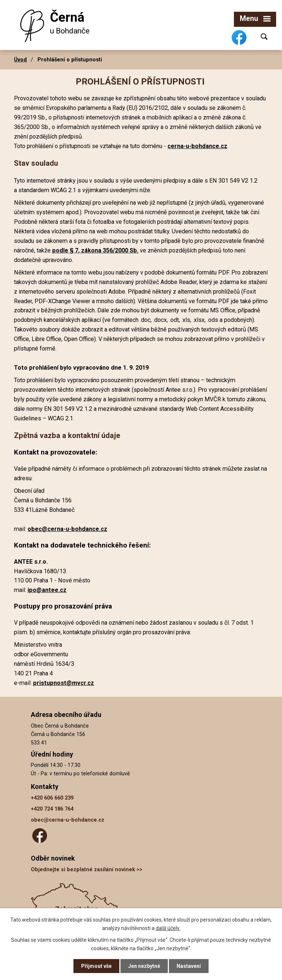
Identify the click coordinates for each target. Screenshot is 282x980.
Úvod (20, 60)
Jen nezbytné (144, 966)
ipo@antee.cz (47, 590)
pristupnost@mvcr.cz (64, 683)
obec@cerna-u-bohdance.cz (67, 529)
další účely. (168, 928)
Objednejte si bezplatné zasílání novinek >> (87, 870)
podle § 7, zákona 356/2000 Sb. (95, 250)
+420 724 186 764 (52, 809)
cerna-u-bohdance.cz (197, 146)
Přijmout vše (96, 966)
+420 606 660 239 (52, 798)
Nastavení (189, 966)
